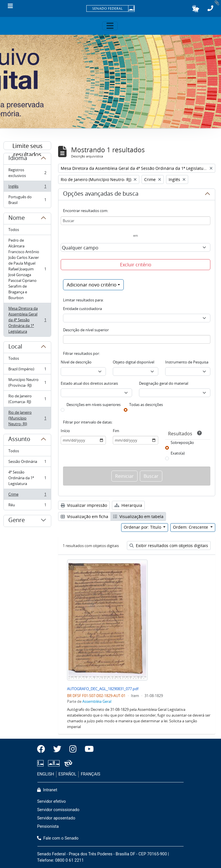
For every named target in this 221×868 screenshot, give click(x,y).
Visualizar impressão (84, 505)
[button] (196, 9)
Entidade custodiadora (82, 309)
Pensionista (48, 826)
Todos (14, 230)
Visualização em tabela (138, 516)
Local (15, 347)
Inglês (27, 187)
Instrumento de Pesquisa (187, 362)
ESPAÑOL (67, 774)
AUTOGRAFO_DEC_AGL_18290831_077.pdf (103, 689)
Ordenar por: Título (143, 527)
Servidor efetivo (52, 801)
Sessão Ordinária (27, 463)
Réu (27, 506)
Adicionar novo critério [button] (92, 285)
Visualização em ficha (84, 516)
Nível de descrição (76, 362)
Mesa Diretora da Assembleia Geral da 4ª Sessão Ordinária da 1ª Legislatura (27, 320)
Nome (17, 219)
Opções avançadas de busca (101, 195)
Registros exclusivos (27, 173)
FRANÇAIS (91, 774)
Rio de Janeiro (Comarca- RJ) (27, 399)
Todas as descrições (146, 405)
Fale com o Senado (58, 838)
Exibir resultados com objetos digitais (169, 545)
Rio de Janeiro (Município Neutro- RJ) (27, 418)
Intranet (47, 790)
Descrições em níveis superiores (94, 405)
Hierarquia (128, 505)
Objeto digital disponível (134, 362)
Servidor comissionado (58, 810)
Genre (17, 521)
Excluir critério (136, 265)
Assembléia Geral (97, 701)
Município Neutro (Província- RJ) (27, 382)
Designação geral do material (164, 383)
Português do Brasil (27, 200)
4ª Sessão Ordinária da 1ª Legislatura (27, 478)
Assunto (19, 440)
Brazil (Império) (27, 370)
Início (65, 431)
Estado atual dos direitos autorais (89, 383)
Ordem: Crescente (191, 527)
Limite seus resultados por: (27, 146)
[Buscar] (136, 221)
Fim (116, 431)
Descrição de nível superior (86, 330)
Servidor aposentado (56, 818)
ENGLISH (46, 774)
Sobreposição (182, 442)
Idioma (18, 159)
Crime (27, 495)
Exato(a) (178, 453)
